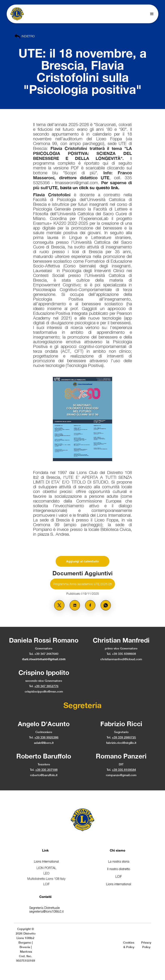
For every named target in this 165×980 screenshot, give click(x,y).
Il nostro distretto (119, 869)
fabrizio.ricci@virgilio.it (121, 743)
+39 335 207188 (46, 770)
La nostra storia (119, 861)
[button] (152, 14)
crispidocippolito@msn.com (44, 691)
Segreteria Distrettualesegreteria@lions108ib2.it (46, 909)
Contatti (45, 897)
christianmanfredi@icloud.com (121, 659)
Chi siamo (118, 850)
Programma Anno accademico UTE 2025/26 (82, 584)
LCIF (119, 876)
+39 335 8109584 (124, 770)
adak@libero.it (44, 743)
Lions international (119, 884)
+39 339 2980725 (124, 737)
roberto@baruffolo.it (44, 775)
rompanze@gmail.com (121, 775)
